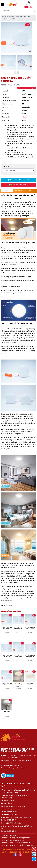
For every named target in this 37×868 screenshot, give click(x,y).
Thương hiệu (7, 19)
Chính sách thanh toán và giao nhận (13, 840)
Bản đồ (21, 845)
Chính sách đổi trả (7, 843)
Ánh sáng (6, 166)
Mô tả (7, 191)
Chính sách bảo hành (8, 845)
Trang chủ (4, 17)
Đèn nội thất (19, 17)
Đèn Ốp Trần (27, 17)
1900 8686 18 (13, 800)
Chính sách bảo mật (23, 843)
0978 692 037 (13, 811)
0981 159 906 (13, 820)
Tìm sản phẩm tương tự (27, 88)
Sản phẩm (11, 17)
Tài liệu (30, 191)
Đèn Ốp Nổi (8, 606)
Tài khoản (30, 845)
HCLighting (15, 19)
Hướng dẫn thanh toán (8, 835)
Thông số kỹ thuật (18, 191)
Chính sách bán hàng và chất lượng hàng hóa (16, 838)
